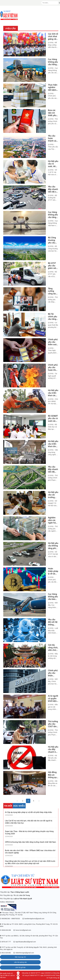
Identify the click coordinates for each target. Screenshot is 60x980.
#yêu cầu (11, 29)
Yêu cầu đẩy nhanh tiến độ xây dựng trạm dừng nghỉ (53, 189)
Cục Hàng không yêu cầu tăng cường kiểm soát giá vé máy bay (53, 215)
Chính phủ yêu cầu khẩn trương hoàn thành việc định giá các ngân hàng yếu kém (53, 673)
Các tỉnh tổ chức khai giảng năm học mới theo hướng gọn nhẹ (53, 36)
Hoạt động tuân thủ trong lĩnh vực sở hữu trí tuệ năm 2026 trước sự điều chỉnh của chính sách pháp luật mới (30, 862)
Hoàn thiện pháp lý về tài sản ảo (53, 571)
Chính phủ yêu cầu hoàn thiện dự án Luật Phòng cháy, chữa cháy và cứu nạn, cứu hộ (53, 367)
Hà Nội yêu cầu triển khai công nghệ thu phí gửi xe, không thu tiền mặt (53, 444)
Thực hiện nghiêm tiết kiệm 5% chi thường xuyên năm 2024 (53, 87)
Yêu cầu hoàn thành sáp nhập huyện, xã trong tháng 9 (53, 138)
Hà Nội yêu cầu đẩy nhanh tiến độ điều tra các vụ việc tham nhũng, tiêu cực (53, 749)
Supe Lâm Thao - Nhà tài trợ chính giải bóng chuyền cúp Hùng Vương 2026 (29, 833)
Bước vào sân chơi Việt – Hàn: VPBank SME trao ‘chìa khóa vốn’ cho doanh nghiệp (30, 852)
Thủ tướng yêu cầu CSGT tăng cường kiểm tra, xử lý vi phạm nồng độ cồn (53, 724)
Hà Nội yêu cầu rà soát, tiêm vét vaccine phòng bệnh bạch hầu (53, 164)
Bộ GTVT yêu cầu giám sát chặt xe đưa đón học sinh (52, 266)
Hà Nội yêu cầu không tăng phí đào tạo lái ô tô (53, 546)
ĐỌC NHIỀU (19, 806)
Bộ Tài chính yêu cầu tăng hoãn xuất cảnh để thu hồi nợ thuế (53, 316)
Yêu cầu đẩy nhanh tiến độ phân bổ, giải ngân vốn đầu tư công (53, 469)
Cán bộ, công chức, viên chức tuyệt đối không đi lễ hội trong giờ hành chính (53, 647)
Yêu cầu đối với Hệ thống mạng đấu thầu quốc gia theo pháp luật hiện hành (53, 622)
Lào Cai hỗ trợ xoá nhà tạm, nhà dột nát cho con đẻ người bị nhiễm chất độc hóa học (29, 822)
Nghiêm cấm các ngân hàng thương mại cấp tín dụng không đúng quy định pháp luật (53, 520)
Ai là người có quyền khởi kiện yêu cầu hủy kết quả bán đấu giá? (53, 698)
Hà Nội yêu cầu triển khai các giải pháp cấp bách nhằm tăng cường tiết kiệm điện (53, 393)
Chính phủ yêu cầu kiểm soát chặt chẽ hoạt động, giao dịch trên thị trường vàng (53, 342)
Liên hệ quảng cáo (20, 962)
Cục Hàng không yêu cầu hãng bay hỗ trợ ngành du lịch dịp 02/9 (53, 62)
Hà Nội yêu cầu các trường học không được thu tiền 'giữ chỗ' (53, 495)
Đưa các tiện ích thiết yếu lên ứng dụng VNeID (52, 113)
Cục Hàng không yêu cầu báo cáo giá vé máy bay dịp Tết (53, 597)
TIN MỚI (8, 806)
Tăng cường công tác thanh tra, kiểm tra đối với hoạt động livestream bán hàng (53, 291)
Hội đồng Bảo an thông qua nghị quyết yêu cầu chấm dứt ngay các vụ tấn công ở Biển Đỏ (53, 775)
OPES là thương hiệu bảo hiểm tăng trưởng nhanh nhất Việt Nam (30, 842)
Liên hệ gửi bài (20, 967)
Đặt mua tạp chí (20, 957)
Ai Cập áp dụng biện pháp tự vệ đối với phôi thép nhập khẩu (28, 812)
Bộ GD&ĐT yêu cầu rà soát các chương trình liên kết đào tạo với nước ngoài (53, 418)
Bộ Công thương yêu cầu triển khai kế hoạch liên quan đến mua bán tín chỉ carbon (53, 240)
